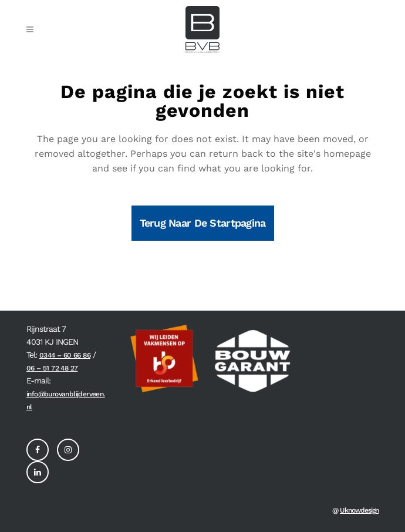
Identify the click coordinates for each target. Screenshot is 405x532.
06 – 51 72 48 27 (52, 368)
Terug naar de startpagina (203, 223)
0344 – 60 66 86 (65, 355)
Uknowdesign (359, 510)
